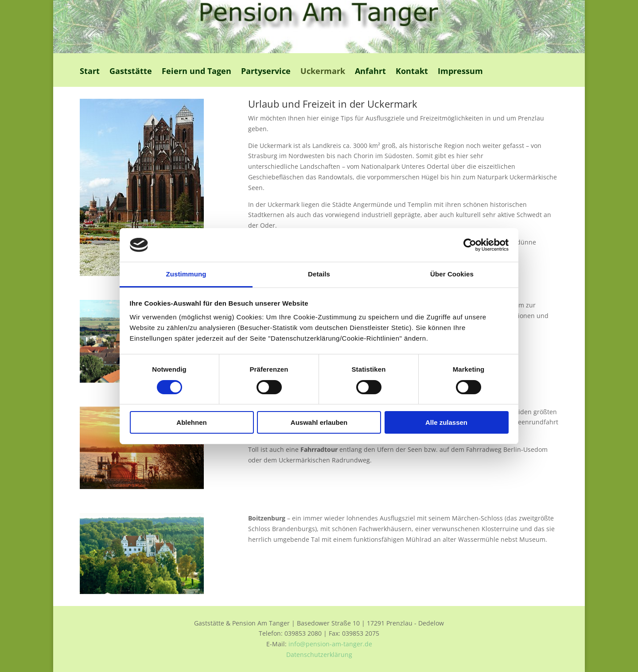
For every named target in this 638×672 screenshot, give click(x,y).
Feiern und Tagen (196, 72)
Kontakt (412, 72)
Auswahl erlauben (319, 422)
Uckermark (323, 72)
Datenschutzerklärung (319, 655)
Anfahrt (370, 72)
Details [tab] (319, 274)
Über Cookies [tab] (452, 274)
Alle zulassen (446, 422)
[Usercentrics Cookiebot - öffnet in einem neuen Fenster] (470, 245)
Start (90, 72)
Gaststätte (131, 72)
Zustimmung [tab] (186, 274)
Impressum (460, 72)
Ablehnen (191, 422)
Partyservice (266, 72)
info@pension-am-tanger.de (330, 644)
